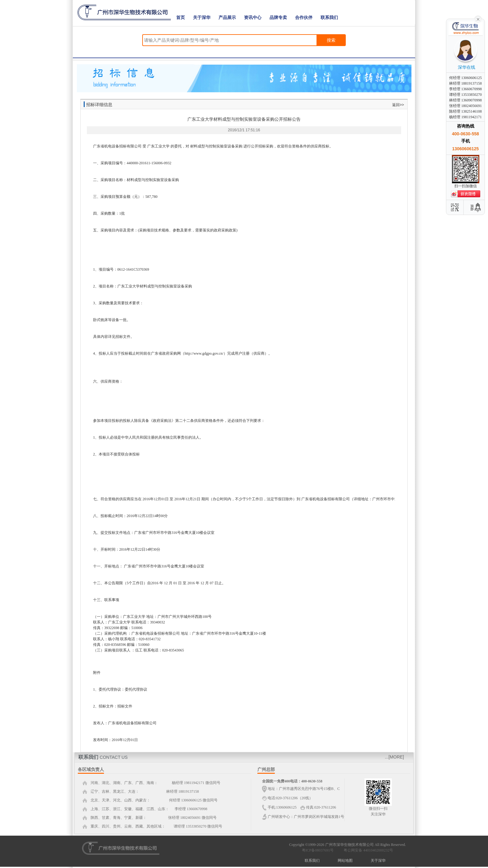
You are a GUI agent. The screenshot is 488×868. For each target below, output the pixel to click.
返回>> (398, 105)
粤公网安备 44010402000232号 (367, 850)
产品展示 (227, 18)
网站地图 (345, 861)
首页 (181, 18)
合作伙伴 (304, 18)
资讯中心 (253, 18)
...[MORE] (394, 757)
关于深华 (202, 18)
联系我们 (329, 18)
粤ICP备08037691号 (318, 850)
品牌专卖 (278, 18)
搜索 (331, 40)
